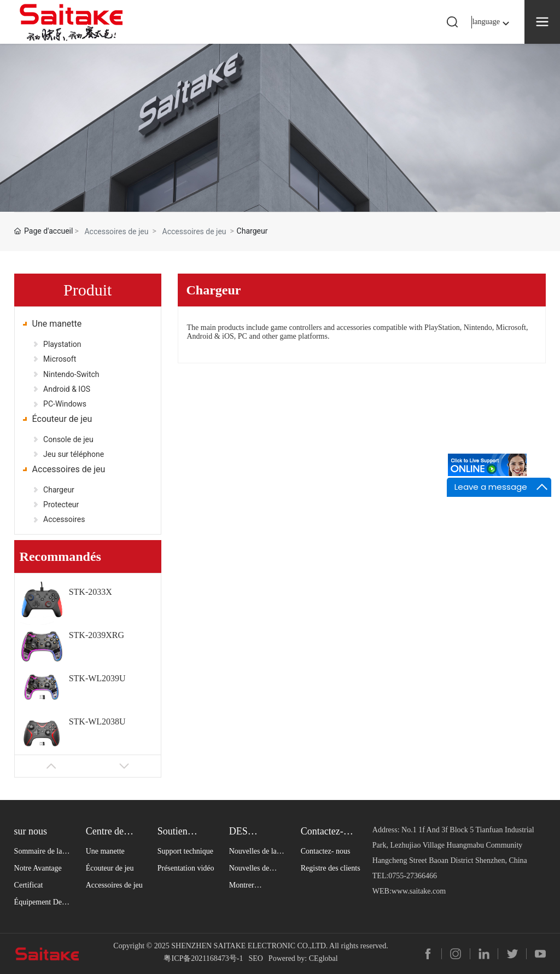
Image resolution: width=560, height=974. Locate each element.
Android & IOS (67, 389)
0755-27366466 (413, 876)
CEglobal (323, 958)
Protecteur (61, 505)
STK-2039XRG (97, 635)
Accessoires (64, 519)
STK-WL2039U (97, 678)
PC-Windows (65, 404)
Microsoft (60, 359)
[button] (51, 766)
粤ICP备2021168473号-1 (203, 958)
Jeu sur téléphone (74, 454)
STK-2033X (91, 592)
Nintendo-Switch (71, 374)
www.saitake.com (419, 891)
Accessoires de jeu (116, 231)
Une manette (57, 324)
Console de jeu (68, 439)
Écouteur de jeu (62, 419)
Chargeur (59, 490)
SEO (255, 958)
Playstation (62, 344)
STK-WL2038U (97, 721)
